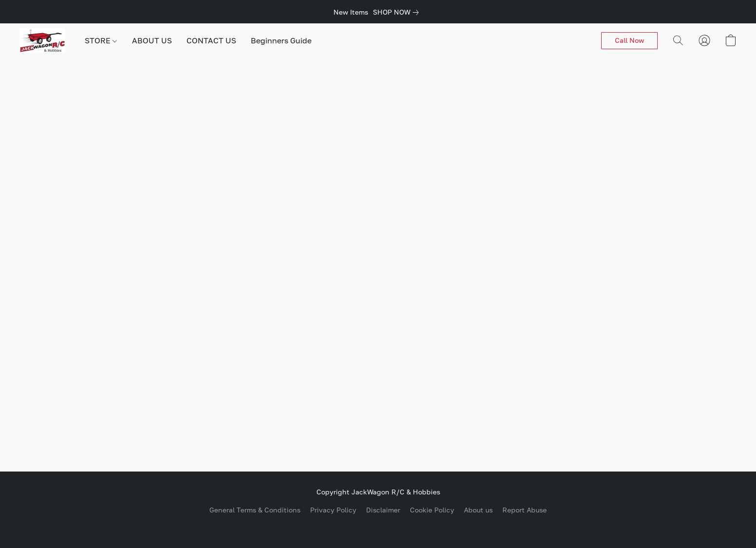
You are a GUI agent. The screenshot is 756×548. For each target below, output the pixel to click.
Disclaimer (383, 510)
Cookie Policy (432, 510)
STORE (101, 40)
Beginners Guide (281, 40)
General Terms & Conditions (255, 510)
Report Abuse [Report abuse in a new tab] (525, 510)
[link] (398, 12)
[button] (42, 40)
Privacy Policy (333, 510)
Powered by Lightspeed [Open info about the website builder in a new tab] (378, 527)
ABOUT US (152, 40)
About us (478, 510)
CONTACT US (211, 40)
